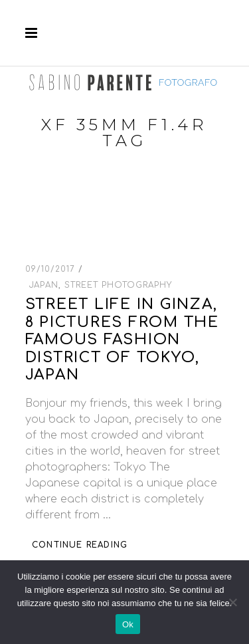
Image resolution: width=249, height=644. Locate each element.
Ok (128, 624)
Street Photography (118, 285)
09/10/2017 (52, 269)
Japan (44, 285)
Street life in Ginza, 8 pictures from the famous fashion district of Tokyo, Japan (122, 340)
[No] (232, 602)
